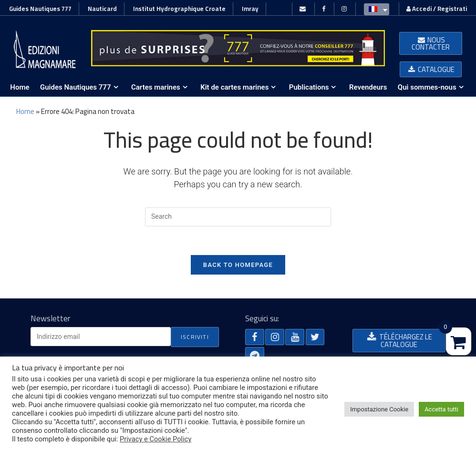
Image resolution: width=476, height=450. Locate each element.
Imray (250, 9)
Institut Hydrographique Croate (179, 9)
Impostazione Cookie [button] (379, 409)
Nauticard (102, 9)
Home (25, 111)
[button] (431, 43)
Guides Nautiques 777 (40, 9)
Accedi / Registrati (437, 9)
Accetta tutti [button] (441, 409)
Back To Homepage (238, 265)
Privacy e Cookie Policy (155, 439)
